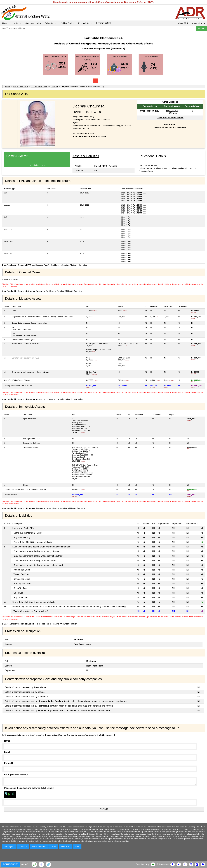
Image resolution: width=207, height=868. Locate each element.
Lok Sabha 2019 (21, 86)
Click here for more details (170, 118)
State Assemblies (33, 23)
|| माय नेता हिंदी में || (104, 23)
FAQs (77, 847)
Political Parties (67, 23)
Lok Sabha (17, 23)
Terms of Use (66, 847)
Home (5, 23)
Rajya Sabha (51, 23)
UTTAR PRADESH (39, 86)
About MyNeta (198, 23)
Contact (53, 847)
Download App (143, 864)
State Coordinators (39, 847)
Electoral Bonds (85, 23)
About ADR (183, 23)
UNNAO (54, 86)
